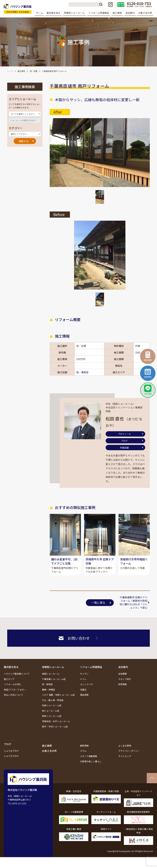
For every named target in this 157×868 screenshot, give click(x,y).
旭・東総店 (82, 372)
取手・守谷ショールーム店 (55, 726)
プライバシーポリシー (129, 751)
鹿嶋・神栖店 (48, 690)
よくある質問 (125, 746)
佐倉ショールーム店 (52, 705)
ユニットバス (86, 684)
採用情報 (123, 684)
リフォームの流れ (12, 684)
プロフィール (124, 434)
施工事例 (117, 13)
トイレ (83, 679)
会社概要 (123, 674)
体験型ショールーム (53, 667)
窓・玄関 (34, 71)
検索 (101, 4)
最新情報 (84, 746)
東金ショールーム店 (52, 716)
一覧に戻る (98, 602)
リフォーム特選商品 (91, 667)
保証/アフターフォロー (15, 690)
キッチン (84, 674)
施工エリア (9, 679)
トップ (10, 71)
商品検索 (84, 695)
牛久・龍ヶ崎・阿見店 (53, 700)
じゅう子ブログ (11, 756)
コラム (83, 751)
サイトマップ (125, 756)
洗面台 (83, 690)
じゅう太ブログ (11, 751)
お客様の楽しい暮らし (91, 761)
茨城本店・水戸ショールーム (56, 721)
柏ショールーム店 (51, 711)
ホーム (39, 13)
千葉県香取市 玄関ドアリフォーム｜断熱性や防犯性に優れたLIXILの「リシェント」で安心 (133, 602)
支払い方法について (13, 695)
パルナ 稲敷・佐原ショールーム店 (58, 695)
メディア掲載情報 (89, 756)
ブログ (124, 441)
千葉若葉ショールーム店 (54, 679)
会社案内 (123, 667)
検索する (24, 141)
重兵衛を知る (11, 667)
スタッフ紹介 (125, 679)
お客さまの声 (145, 13)
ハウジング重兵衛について (17, 674)
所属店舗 (124, 448)
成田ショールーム (51, 674)
